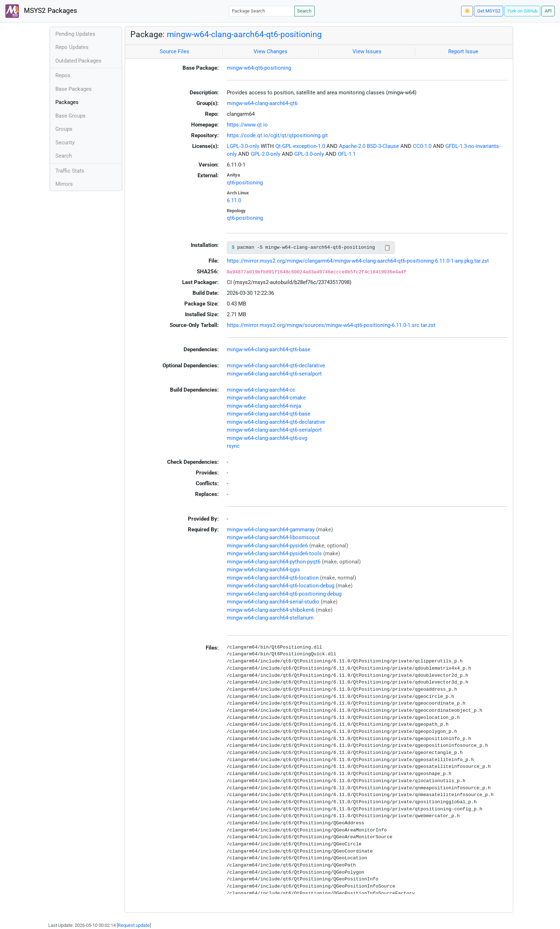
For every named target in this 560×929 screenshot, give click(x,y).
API (548, 11)
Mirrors (64, 184)
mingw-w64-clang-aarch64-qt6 (262, 103)
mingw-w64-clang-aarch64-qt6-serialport (274, 374)
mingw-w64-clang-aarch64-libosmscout (273, 537)
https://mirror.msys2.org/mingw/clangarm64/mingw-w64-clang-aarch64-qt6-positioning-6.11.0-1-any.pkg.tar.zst (358, 261)
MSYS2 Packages (41, 11)
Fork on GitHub (522, 11)
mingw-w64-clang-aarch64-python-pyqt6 (274, 562)
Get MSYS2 (489, 11)
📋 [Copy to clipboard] (387, 248)
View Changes (271, 51)
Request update (134, 925)
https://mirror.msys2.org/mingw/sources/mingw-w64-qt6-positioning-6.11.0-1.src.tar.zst (331, 325)
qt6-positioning (245, 183)
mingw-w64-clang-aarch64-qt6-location (273, 578)
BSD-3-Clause (383, 146)
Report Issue (463, 51)
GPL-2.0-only (266, 154)
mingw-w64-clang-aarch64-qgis (263, 570)
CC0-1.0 (422, 146)
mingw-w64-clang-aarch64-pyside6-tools (274, 553)
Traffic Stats (70, 171)
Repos (63, 75)
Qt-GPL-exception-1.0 (300, 146)
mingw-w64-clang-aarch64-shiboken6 (271, 610)
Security (65, 143)
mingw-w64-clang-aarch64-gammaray (271, 530)
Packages (67, 102)
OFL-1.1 (347, 154)
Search (304, 11)
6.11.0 (234, 200)
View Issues (367, 51)
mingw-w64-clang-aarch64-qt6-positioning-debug (284, 594)
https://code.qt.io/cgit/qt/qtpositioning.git (277, 135)
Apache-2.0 (352, 146)
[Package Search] (262, 11)
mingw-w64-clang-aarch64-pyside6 (267, 546)
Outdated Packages (78, 61)
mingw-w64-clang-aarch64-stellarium (270, 618)
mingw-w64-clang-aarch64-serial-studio (273, 602)
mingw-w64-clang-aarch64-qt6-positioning (244, 34)
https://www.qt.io (247, 125)
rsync (233, 446)
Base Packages (74, 89)
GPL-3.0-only (309, 154)
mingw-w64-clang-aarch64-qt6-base (269, 349)
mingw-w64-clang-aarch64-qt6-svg (267, 438)
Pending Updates (75, 34)
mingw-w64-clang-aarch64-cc (261, 390)
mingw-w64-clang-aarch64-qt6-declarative (276, 366)
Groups (64, 129)
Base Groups (71, 116)
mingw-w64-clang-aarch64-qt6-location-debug (281, 586)
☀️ (467, 11)
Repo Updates (72, 47)
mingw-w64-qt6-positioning (259, 68)
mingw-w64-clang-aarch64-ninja (264, 406)
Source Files (174, 51)
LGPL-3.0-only (243, 146)
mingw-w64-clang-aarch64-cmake (266, 398)
